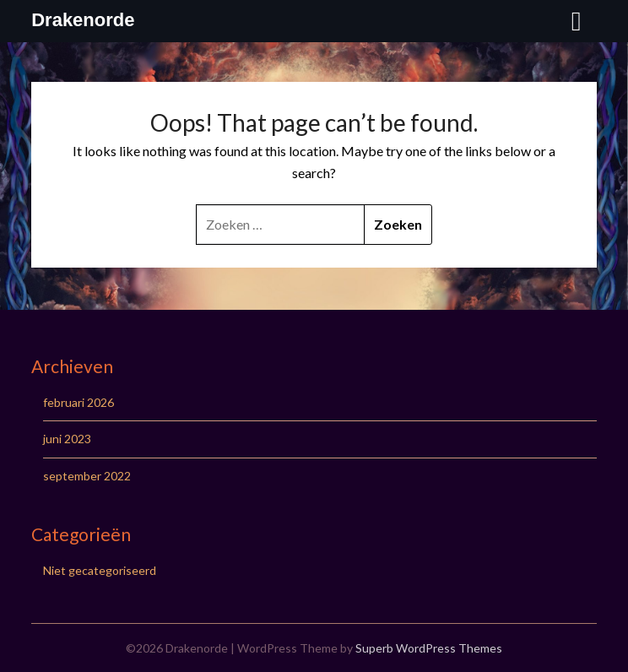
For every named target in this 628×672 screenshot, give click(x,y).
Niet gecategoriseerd (100, 570)
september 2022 (87, 476)
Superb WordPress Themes (429, 648)
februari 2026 (78, 402)
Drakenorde (83, 20)
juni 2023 (67, 439)
